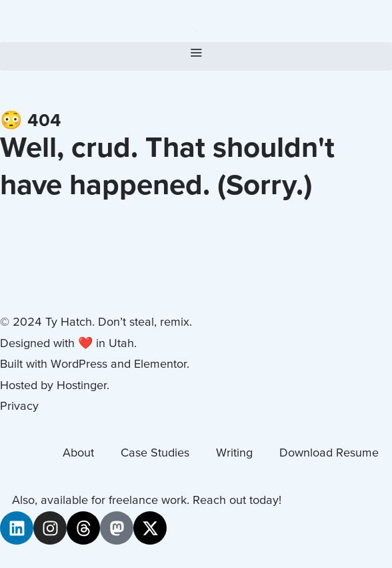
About (78, 454)
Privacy (19, 407)
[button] (196, 56)
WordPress (79, 365)
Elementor (160, 365)
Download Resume (329, 454)
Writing (234, 454)
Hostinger (82, 386)
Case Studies (155, 454)
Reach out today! (237, 501)
